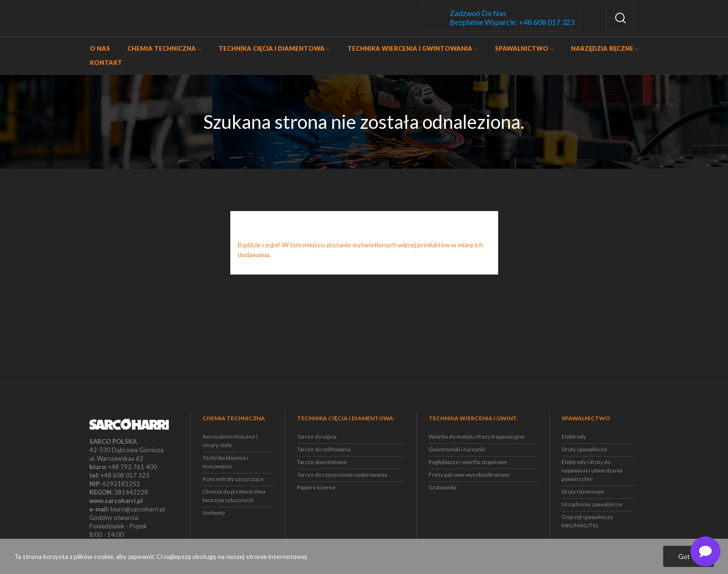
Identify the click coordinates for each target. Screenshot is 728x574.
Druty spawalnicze (584, 449)
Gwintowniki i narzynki (457, 449)
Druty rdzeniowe (583, 491)
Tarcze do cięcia (317, 436)
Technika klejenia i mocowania (225, 462)
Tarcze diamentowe (322, 462)
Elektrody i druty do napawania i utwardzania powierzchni (592, 470)
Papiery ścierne (316, 487)
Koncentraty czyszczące (233, 479)
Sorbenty (214, 513)
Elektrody (574, 436)
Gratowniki (442, 487)
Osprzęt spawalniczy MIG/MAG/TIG (587, 521)
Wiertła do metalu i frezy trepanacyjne (477, 436)
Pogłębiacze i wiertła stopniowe (468, 462)
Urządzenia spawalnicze (592, 504)
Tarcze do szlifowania (324, 449)
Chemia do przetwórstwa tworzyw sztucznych (234, 496)
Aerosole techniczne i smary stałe (230, 441)
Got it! (689, 556)
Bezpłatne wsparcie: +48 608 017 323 (512, 22)
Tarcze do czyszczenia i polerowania (342, 475)
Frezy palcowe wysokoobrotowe (469, 475)
